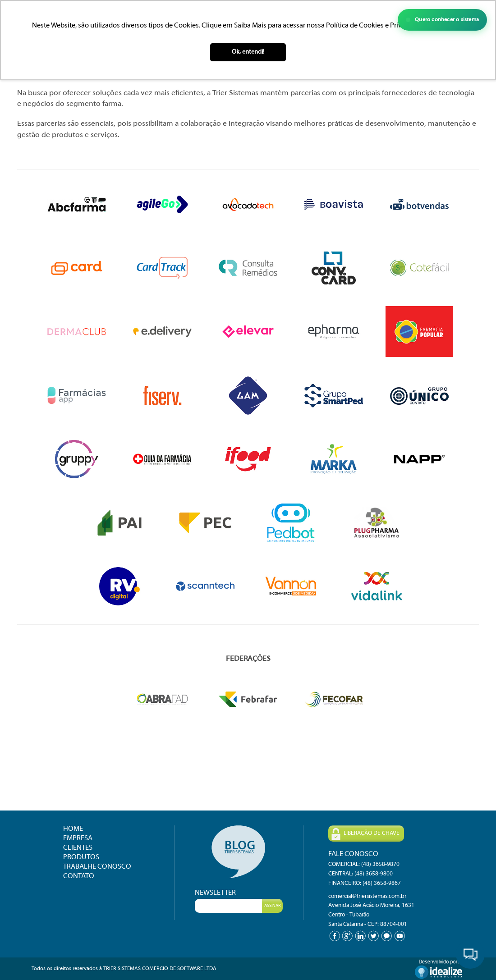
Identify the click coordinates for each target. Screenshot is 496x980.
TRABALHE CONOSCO (97, 867)
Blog (239, 852)
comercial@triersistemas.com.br (367, 897)
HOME (73, 829)
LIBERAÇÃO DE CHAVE (365, 834)
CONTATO (79, 876)
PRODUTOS (81, 857)
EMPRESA (78, 838)
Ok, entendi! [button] (248, 52)
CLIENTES (78, 848)
